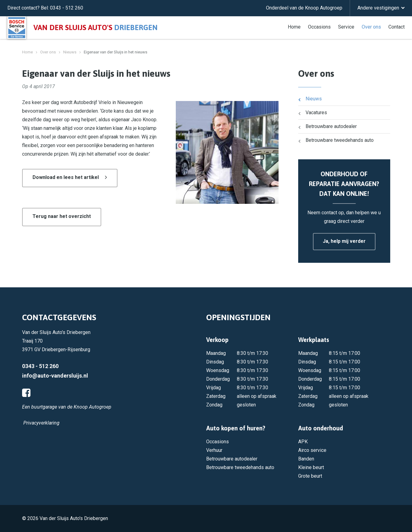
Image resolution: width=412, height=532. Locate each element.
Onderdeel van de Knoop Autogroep (304, 8)
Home (294, 27)
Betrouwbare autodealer (331, 126)
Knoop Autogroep (92, 407)
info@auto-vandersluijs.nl (55, 376)
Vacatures (316, 113)
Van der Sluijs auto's (96, 27)
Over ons (371, 27)
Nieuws (70, 52)
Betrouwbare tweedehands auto (340, 140)
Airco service (312, 450)
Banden (306, 459)
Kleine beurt (311, 467)
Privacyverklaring (41, 423)
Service (346, 27)
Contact (397, 27)
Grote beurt (310, 476)
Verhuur (214, 450)
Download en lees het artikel (66, 177)
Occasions (319, 27)
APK (303, 442)
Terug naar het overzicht (62, 216)
